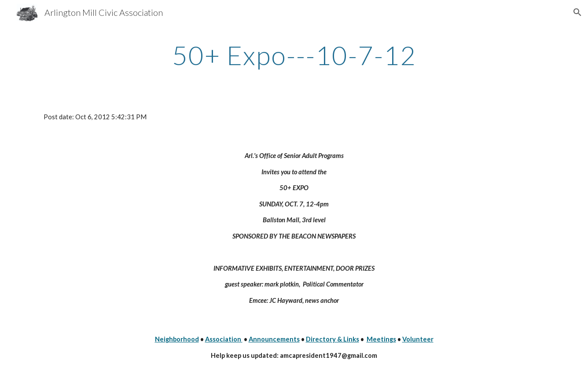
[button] (577, 12)
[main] (294, 55)
